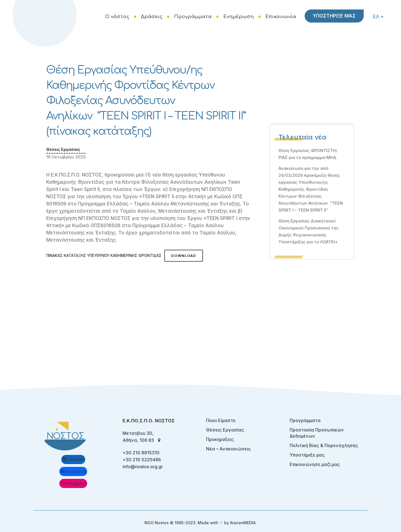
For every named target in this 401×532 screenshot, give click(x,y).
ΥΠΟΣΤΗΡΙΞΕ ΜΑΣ (334, 16)
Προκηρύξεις (220, 439)
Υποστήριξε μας (307, 455)
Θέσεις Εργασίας (63, 149)
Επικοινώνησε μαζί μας (315, 464)
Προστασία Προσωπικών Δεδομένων (317, 433)
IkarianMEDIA (243, 523)
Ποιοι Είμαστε (221, 420)
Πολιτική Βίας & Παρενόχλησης (324, 445)
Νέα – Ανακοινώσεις (228, 449)
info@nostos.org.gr (143, 467)
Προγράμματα (305, 420)
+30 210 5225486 (142, 460)
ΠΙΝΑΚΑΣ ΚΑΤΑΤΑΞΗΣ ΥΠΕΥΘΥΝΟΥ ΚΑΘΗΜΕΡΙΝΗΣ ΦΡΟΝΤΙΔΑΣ (104, 256)
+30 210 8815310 (141, 453)
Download (184, 256)
